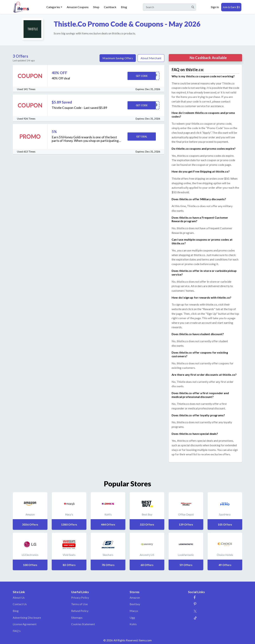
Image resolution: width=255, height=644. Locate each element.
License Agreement (25, 624)
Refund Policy (80, 611)
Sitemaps (77, 617)
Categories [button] (53, 7)
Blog (124, 7)
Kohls (133, 624)
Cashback (110, 7)
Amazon (135, 597)
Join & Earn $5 (231, 7)
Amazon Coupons (78, 7)
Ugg (132, 617)
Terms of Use (79, 604)
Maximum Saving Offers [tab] (118, 58)
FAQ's (17, 631)
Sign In (215, 7)
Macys (134, 611)
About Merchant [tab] (151, 58)
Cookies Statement (83, 624)
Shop (96, 7)
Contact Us (20, 604)
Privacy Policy (80, 597)
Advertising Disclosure (27, 617)
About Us (19, 597)
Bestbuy (135, 604)
